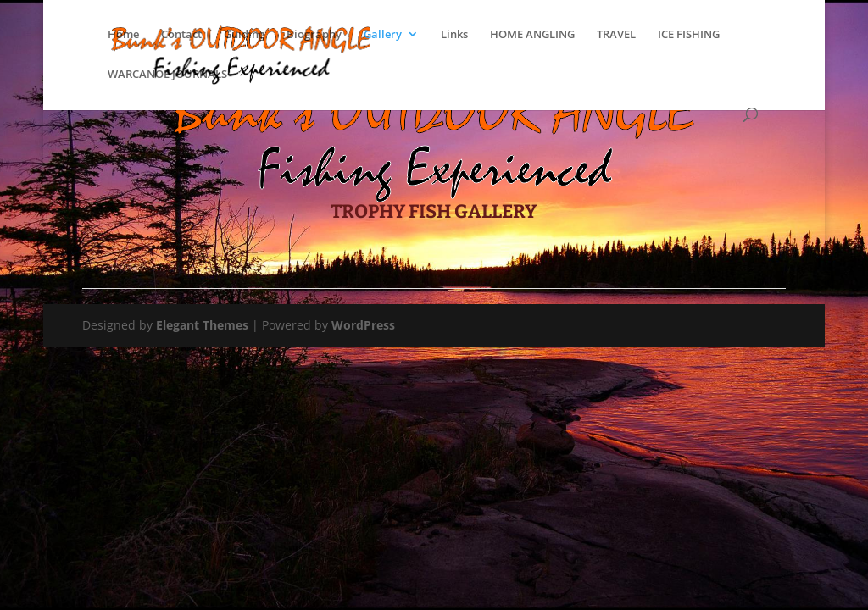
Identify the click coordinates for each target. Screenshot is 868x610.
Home (123, 35)
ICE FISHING (689, 35)
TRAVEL (616, 35)
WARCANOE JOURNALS (167, 75)
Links (454, 35)
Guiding (244, 35)
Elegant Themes (202, 325)
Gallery (383, 35)
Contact (181, 35)
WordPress (363, 325)
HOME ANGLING (532, 35)
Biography (314, 35)
